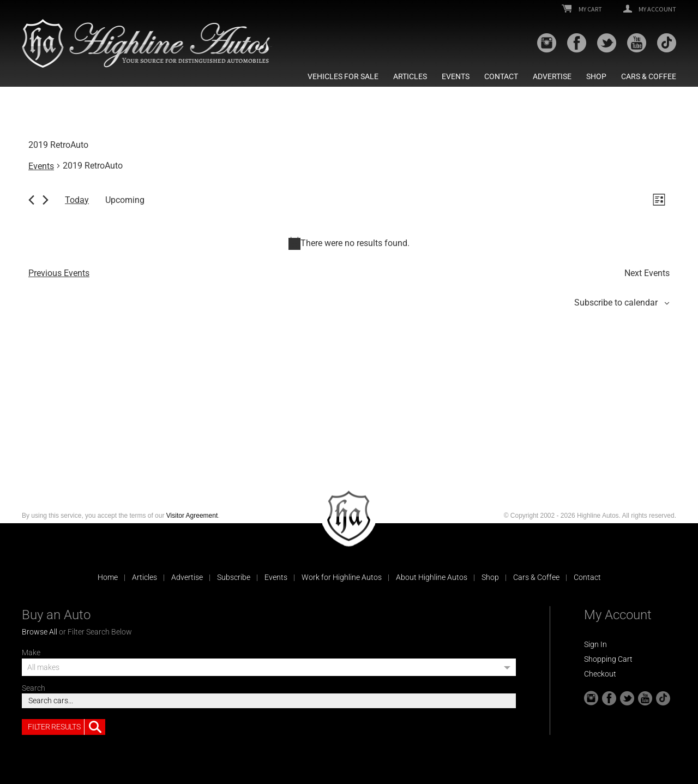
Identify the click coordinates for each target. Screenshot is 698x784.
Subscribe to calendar (616, 303)
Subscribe (234, 577)
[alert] (349, 243)
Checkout (600, 674)
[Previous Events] (31, 200)
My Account (650, 9)
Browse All (40, 632)
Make (31, 653)
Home (108, 577)
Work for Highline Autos (342, 577)
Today (77, 200)
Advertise (552, 76)
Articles (410, 76)
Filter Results (67, 727)
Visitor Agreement (192, 516)
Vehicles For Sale (343, 76)
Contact (501, 76)
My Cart (582, 9)
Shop (596, 76)
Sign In (595, 644)
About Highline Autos (432, 577)
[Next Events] (46, 200)
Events (456, 76)
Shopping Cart (608, 659)
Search (34, 688)
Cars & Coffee (649, 76)
